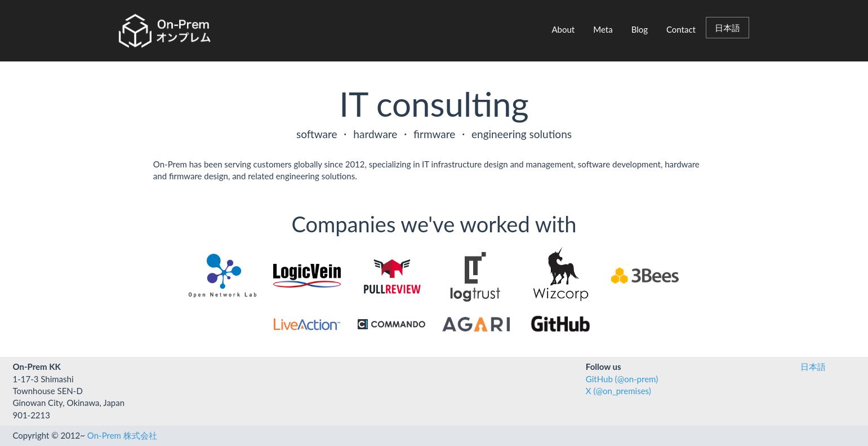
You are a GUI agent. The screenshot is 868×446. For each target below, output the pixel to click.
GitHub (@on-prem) (622, 379)
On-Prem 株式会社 (122, 435)
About (563, 29)
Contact (681, 29)
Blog (640, 29)
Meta (603, 29)
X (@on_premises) (618, 391)
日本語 (727, 28)
